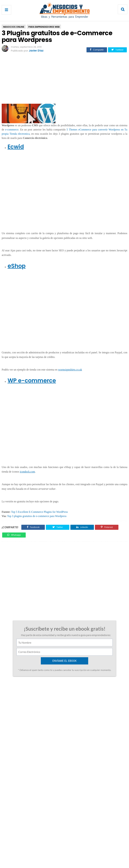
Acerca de (38, 851)
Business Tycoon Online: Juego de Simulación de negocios (100, 691)
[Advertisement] (64, 80)
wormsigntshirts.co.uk (70, 370)
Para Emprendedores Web (44, 27)
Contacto (53, 851)
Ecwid (16, 147)
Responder (17, 720)
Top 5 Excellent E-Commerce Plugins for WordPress (39, 512)
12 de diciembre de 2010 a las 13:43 (41, 707)
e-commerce (12, 130)
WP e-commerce (32, 381)
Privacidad (69, 851)
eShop (17, 266)
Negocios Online (14, 27)
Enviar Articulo (89, 851)
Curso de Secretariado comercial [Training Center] (29, 691)
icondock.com (27, 472)
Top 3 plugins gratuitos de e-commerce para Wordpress (37, 516)
